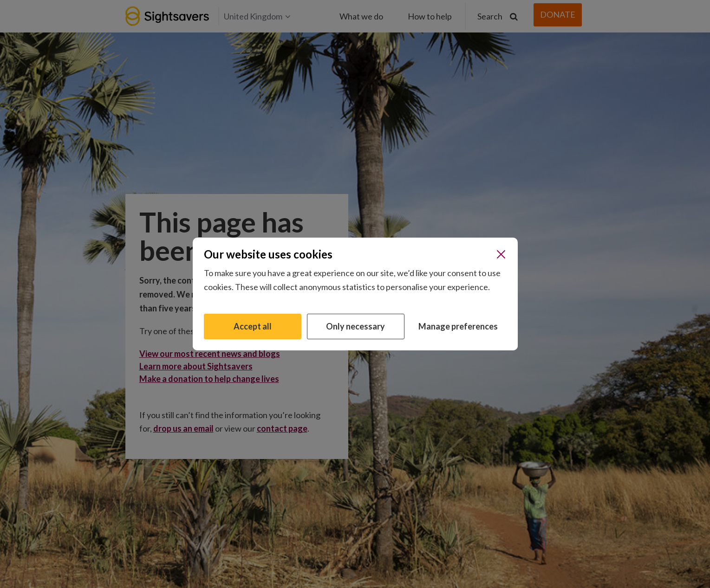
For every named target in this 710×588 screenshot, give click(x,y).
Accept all (253, 326)
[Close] (501, 254)
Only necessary (355, 326)
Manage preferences (458, 326)
